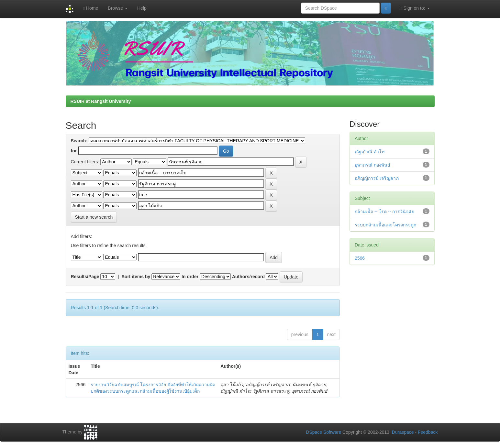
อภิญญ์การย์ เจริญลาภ (377, 178)
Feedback (428, 432)
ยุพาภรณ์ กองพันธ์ (372, 165)
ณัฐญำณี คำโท (370, 152)
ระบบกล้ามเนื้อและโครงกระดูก (385, 225)
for (74, 151)
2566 (360, 258)
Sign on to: (415, 8)
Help (142, 8)
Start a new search (94, 217)
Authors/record (248, 277)
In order (190, 277)
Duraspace (403, 432)
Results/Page (85, 277)
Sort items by (136, 277)
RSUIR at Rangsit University (101, 101)
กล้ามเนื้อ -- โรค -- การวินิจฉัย (384, 212)
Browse (118, 8)
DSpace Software (323, 432)
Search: (79, 141)
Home (91, 8)
